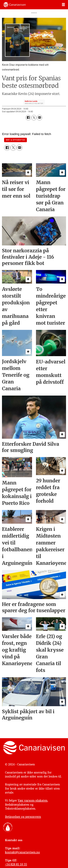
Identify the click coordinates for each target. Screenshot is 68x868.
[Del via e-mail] (39, 118)
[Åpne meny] (63, 5)
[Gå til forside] (15, 5)
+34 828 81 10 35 (16, 864)
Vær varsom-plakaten (33, 800)
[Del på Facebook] (28, 118)
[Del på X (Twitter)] (34, 118)
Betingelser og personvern (23, 817)
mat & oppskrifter (15, 140)
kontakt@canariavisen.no (22, 852)
